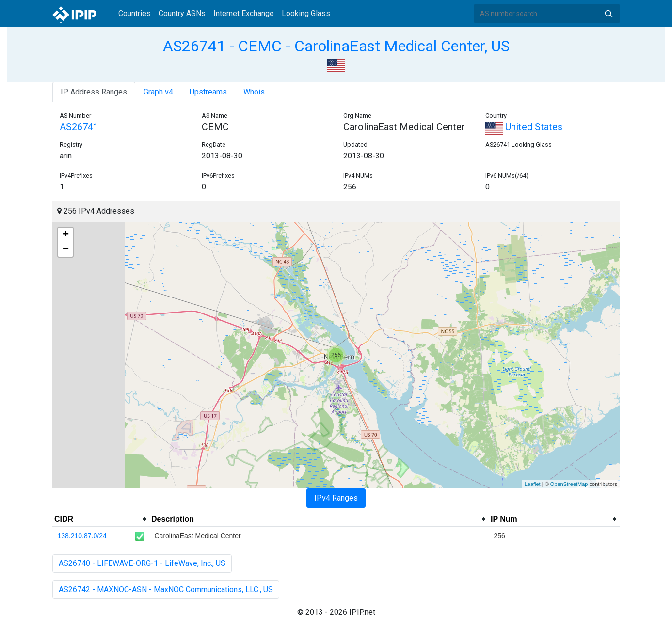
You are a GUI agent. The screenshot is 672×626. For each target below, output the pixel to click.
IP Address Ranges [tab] (94, 92)
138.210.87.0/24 (82, 536)
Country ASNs (182, 13)
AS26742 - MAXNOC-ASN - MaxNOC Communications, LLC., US (166, 589)
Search (608, 14)
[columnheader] (101, 519)
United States (524, 127)
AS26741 (79, 127)
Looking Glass (306, 13)
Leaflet (533, 484)
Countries (135, 13)
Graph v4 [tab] (158, 92)
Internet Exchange (244, 13)
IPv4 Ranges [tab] (336, 498)
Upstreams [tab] (208, 92)
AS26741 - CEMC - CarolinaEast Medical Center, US (336, 46)
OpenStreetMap (569, 484)
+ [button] (66, 235)
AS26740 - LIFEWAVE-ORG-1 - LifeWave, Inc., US (142, 563)
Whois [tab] (254, 92)
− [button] (66, 250)
